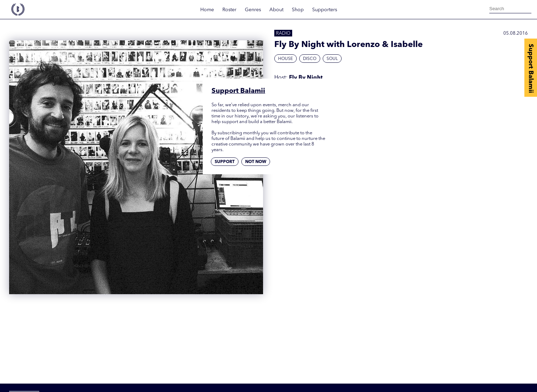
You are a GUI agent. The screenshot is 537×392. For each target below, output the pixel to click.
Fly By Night (306, 78)
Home (207, 10)
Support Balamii (531, 68)
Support (225, 162)
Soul (332, 59)
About (276, 10)
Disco (310, 59)
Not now (256, 162)
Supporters (325, 10)
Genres (253, 10)
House (286, 59)
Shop (298, 10)
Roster (229, 10)
